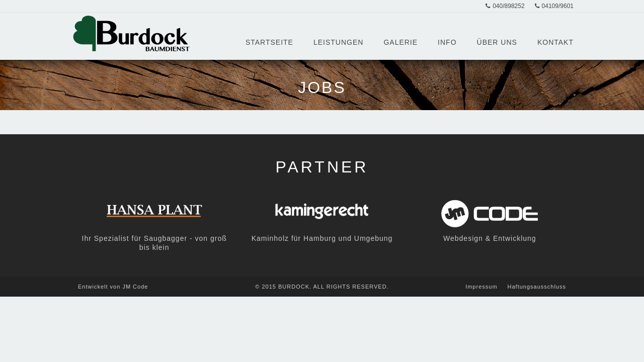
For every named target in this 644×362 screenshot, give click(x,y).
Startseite (269, 42)
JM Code (135, 287)
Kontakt (555, 42)
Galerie (400, 42)
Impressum (481, 287)
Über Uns (497, 42)
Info (447, 42)
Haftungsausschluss (537, 287)
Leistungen (338, 42)
